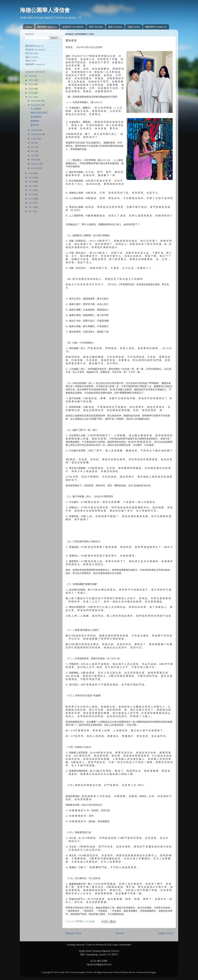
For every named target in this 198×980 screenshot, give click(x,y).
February (36, 164)
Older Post (165, 933)
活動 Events (134, 27)
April (33, 155)
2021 (31, 97)
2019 (31, 177)
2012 (31, 207)
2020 (31, 173)
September (37, 134)
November (36, 105)
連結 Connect (115, 27)
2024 (31, 84)
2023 (31, 89)
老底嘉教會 (36, 117)
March (34, 160)
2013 (31, 203)
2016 (31, 190)
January (35, 168)
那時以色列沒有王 (39, 113)
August (35, 138)
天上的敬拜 (36, 109)
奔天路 (80, 921)
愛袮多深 (35, 125)
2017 (31, 186)
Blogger (152, 972)
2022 (31, 93)
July (33, 143)
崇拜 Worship (96, 27)
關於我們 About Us (47, 27)
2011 (31, 211)
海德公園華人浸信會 (45, 10)
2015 (31, 194)
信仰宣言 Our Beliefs (73, 27)
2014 (31, 199)
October (35, 130)
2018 (31, 182)
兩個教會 (35, 121)
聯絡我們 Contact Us (156, 27)
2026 (31, 76)
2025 (31, 80)
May (33, 151)
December (36, 101)
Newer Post (73, 933)
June (33, 147)
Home (29, 27)
